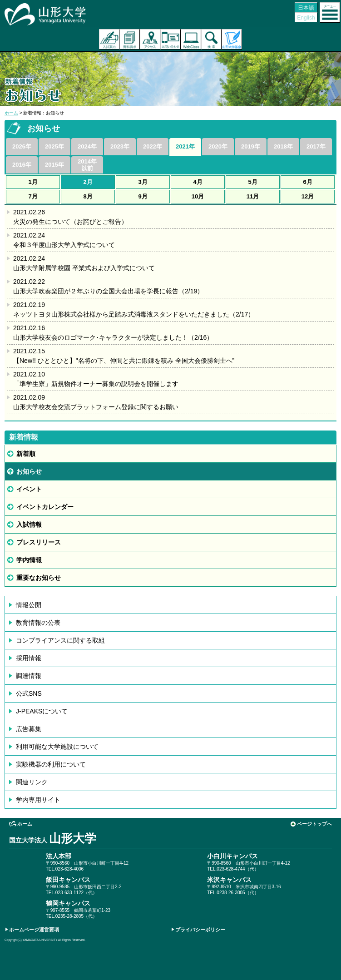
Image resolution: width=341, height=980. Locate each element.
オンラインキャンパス (191, 39)
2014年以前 (87, 165)
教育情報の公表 (38, 623)
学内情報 (29, 560)
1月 (33, 182)
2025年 (54, 146)
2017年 (316, 146)
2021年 (185, 146)
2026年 (22, 146)
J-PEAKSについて (42, 711)
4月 (198, 182)
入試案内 (109, 39)
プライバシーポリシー (200, 930)
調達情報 (29, 676)
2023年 (120, 146)
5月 (252, 182)
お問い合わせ (170, 39)
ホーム (11, 113)
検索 (211, 39)
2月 (88, 182)
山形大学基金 (232, 39)
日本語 (306, 8)
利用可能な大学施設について (57, 747)
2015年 (54, 165)
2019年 (251, 146)
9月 (143, 196)
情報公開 (29, 605)
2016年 (22, 165)
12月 (308, 196)
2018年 (283, 146)
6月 (307, 182)
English (306, 18)
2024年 (87, 146)
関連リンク (32, 782)
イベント (29, 489)
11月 (253, 196)
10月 (198, 196)
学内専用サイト (38, 800)
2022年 (153, 146)
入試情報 (29, 525)
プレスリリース (39, 542)
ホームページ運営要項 (34, 930)
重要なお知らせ (39, 578)
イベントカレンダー (45, 507)
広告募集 (29, 729)
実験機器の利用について (51, 764)
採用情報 (29, 658)
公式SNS (29, 693)
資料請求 (130, 39)
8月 (88, 196)
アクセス (150, 39)
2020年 (218, 146)
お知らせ (29, 471)
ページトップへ (314, 824)
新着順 (26, 454)
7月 (33, 196)
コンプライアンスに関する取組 (60, 640)
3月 (143, 182)
